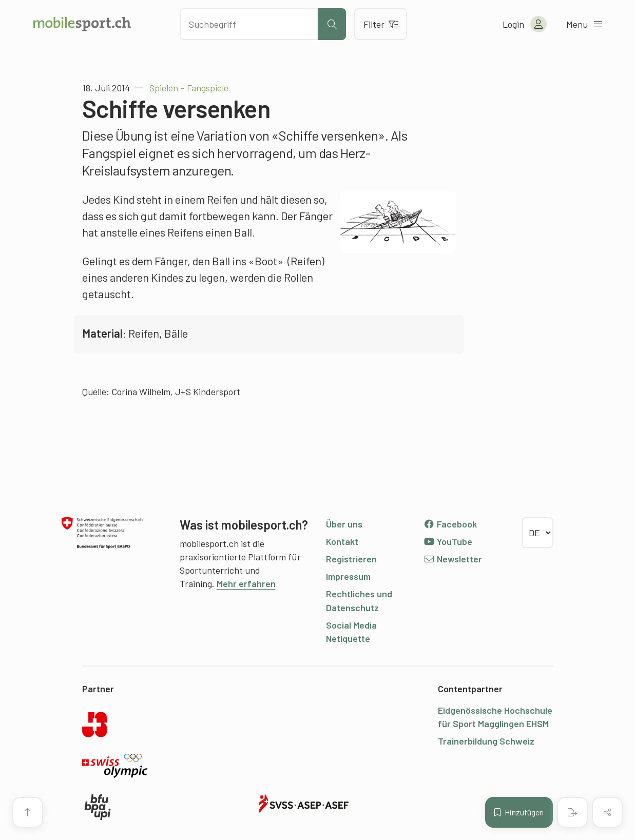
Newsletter (453, 559)
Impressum (348, 576)
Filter (381, 24)
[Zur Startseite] (82, 24)
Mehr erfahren (246, 583)
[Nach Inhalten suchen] (249, 24)
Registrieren (351, 559)
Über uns (344, 524)
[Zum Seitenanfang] (28, 812)
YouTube (448, 541)
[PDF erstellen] (572, 812)
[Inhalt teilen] (607, 812)
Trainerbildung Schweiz (486, 741)
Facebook (450, 524)
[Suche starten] (332, 24)
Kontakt (342, 541)
